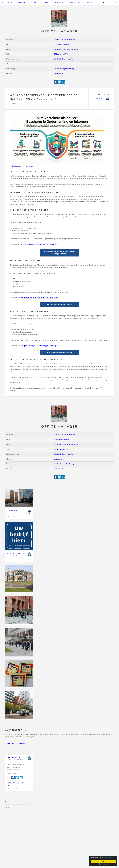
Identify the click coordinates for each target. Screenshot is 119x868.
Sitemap (7, 807)
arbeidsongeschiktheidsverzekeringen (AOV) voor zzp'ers (39, 298)
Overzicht (57, 39)
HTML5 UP (18, 805)
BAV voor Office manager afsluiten (60, 353)
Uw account (103, 3)
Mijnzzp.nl (8, 3)
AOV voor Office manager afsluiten (60, 305)
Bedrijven (21, 3)
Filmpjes (72, 39)
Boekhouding (75, 3)
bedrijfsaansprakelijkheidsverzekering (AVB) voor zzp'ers (39, 244)
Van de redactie (60, 3)
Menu (116, 3)
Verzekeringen (59, 64)
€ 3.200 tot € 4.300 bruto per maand (66, 49)
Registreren (24, 743)
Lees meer (11, 743)
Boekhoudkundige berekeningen (65, 69)
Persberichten (89, 3)
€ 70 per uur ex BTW (61, 54)
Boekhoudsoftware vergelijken (64, 59)
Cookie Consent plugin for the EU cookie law (103, 864)
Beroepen (33, 3)
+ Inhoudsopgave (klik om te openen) (22, 166)
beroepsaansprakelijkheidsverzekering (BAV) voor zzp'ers (40, 346)
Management (58, 74)
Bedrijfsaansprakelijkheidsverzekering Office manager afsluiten (59, 252)
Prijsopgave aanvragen (62, 44)
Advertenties (45, 3)
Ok (103, 861)
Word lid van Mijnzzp (16, 553)
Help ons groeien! (14, 757)
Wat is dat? (109, 857)
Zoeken (110, 3)
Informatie (65, 39)
